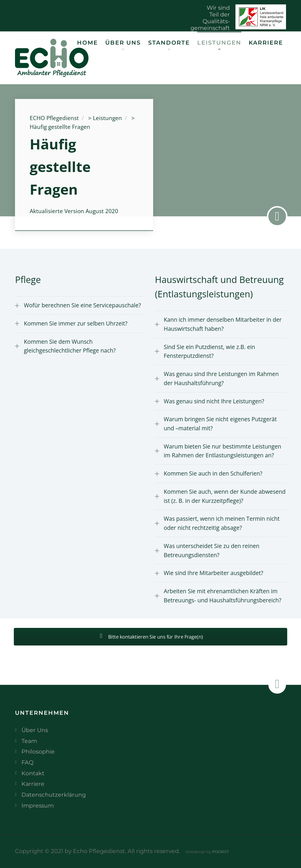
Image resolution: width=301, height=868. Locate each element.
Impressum (38, 805)
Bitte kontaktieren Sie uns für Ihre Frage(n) (150, 637)
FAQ (27, 762)
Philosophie (38, 751)
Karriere (266, 43)
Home (87, 43)
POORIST (221, 852)
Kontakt (33, 773)
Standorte (169, 43)
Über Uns (123, 43)
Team (29, 741)
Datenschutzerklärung (54, 795)
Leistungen (219, 43)
